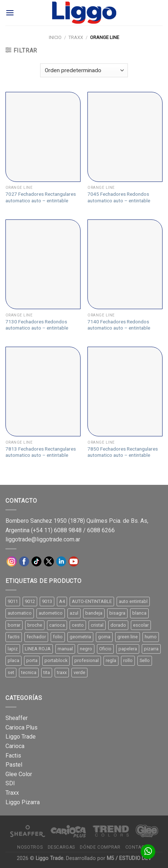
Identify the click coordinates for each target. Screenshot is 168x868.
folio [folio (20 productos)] (58, 637)
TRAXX (76, 37)
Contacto (138, 847)
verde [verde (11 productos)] (79, 672)
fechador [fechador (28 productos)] (36, 637)
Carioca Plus (22, 727)
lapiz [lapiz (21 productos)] (13, 649)
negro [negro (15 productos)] (86, 649)
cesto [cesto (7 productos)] (78, 625)
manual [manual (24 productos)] (65, 649)
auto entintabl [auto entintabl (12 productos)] (133, 601)
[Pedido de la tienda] (84, 71)
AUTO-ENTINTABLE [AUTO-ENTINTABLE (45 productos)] (92, 601)
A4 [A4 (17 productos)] (62, 601)
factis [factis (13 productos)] (14, 637)
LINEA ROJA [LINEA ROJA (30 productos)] (38, 649)
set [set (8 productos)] (11, 672)
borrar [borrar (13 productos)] (14, 625)
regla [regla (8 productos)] (111, 660)
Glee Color (19, 774)
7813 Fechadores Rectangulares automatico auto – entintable (41, 452)
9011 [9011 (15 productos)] (13, 601)
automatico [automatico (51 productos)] (20, 613)
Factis (13, 756)
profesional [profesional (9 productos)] (87, 660)
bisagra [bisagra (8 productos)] (117, 613)
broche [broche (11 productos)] (35, 625)
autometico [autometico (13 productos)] (51, 613)
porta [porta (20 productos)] (32, 660)
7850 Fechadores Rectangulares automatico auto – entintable (123, 452)
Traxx (12, 793)
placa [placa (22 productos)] (13, 660)
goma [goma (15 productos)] (104, 637)
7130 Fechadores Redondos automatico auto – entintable (37, 325)
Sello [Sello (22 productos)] (145, 660)
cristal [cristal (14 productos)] (97, 625)
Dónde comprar (100, 847)
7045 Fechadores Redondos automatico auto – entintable (119, 197)
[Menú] (10, 13)
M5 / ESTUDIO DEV (129, 858)
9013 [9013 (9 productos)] (47, 601)
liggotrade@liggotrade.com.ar (43, 539)
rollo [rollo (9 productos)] (128, 660)
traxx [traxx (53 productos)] (62, 672)
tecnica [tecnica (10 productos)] (29, 672)
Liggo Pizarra (23, 802)
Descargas (62, 847)
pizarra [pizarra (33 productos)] (151, 649)
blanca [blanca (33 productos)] (139, 613)
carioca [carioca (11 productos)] (57, 625)
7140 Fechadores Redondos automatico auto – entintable (119, 325)
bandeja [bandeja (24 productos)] (94, 613)
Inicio (55, 37)
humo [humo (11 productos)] (151, 637)
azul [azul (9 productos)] (74, 613)
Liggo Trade (21, 737)
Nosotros (30, 847)
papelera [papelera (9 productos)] (128, 649)
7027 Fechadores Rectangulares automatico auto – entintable (41, 197)
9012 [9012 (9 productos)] (30, 601)
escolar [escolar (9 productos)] (141, 625)
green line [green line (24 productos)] (128, 637)
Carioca (15, 746)
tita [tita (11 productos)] (47, 672)
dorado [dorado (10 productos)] (118, 625)
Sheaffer (17, 718)
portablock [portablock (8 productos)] (56, 660)
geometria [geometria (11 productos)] (80, 637)
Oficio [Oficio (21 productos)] (105, 649)
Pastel (14, 765)
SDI (10, 783)
